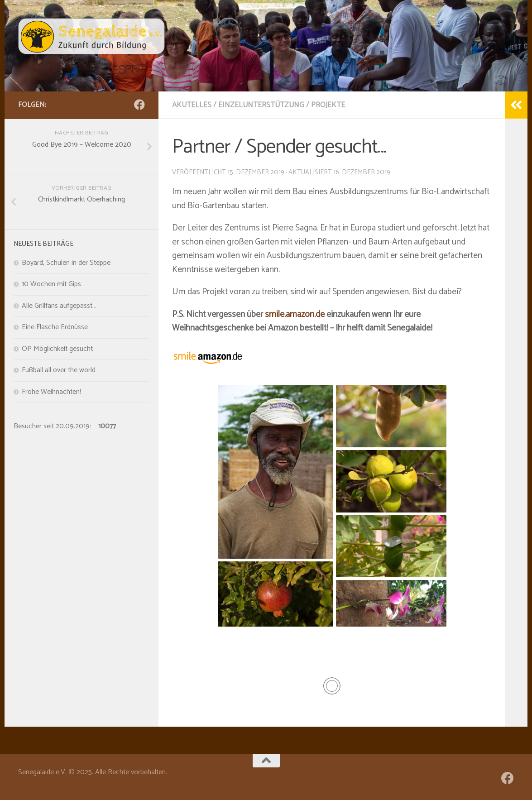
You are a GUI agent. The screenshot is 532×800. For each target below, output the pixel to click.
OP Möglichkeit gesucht (57, 349)
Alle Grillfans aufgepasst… (59, 306)
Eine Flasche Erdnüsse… (57, 327)
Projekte (328, 105)
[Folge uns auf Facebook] (139, 105)
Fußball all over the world (59, 370)
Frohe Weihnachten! (51, 392)
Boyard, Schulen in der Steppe (66, 263)
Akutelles (192, 105)
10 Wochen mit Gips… (53, 284)
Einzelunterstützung (261, 105)
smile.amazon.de (295, 314)
